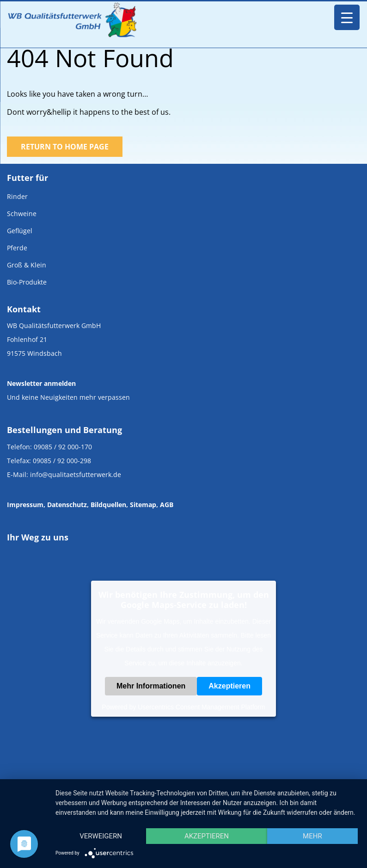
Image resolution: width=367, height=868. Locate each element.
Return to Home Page (65, 147)
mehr (312, 836)
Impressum (25, 505)
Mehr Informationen (151, 686)
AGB (167, 505)
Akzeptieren (229, 686)
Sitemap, (144, 505)
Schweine (22, 214)
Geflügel (20, 231)
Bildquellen (108, 505)
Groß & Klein (27, 265)
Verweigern (101, 836)
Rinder (17, 196)
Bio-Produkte (27, 282)
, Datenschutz (65, 505)
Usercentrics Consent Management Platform (201, 707)
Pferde (17, 248)
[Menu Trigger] (347, 17)
